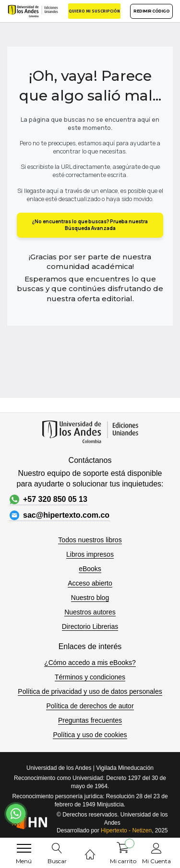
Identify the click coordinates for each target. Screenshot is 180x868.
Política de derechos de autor (90, 706)
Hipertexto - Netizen (126, 830)
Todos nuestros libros (90, 540)
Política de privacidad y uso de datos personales (90, 691)
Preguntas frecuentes (90, 720)
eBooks (90, 569)
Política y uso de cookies (90, 735)
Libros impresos (90, 554)
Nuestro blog (90, 598)
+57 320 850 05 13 (48, 499)
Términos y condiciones (90, 677)
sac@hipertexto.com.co (60, 515)
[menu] (24, 848)
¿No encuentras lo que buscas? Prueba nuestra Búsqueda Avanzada (90, 225)
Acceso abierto (90, 583)
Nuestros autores (90, 612)
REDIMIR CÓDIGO (151, 11)
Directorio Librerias (90, 626)
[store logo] (33, 11)
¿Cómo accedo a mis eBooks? (90, 663)
